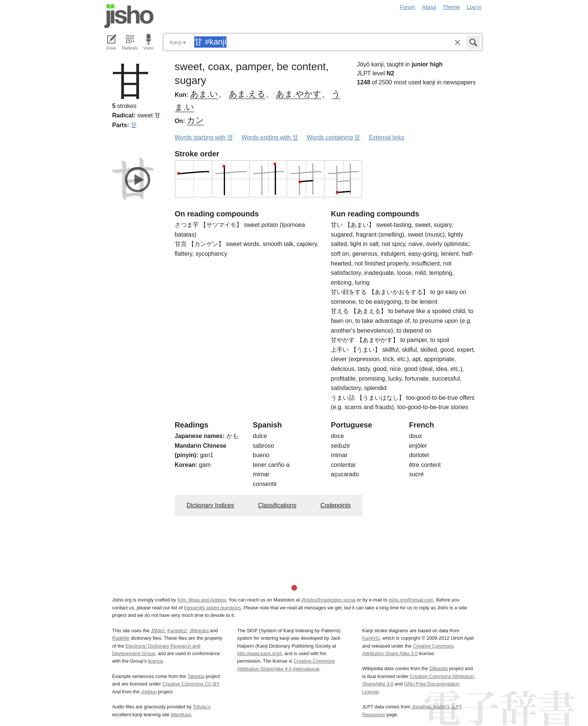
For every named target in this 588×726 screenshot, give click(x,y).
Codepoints (335, 505)
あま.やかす (299, 94)
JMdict (158, 631)
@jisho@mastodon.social (328, 600)
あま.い (204, 94)
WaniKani (181, 715)
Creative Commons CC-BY (191, 684)
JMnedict (199, 631)
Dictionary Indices (210, 505)
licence (156, 661)
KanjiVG (371, 638)
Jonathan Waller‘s (431, 707)
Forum (408, 7)
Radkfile (121, 638)
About (429, 7)
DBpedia (439, 668)
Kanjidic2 (177, 631)
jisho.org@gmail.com (411, 600)
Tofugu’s (202, 707)
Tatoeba (196, 676)
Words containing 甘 (334, 137)
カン (195, 120)
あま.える (247, 94)
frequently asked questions (212, 608)
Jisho (129, 16)
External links (386, 137)
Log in (474, 7)
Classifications (277, 505)
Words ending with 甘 (270, 137)
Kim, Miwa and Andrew (202, 600)
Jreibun (149, 692)
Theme (452, 7)
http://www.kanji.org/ (259, 653)
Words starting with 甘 (204, 137)
